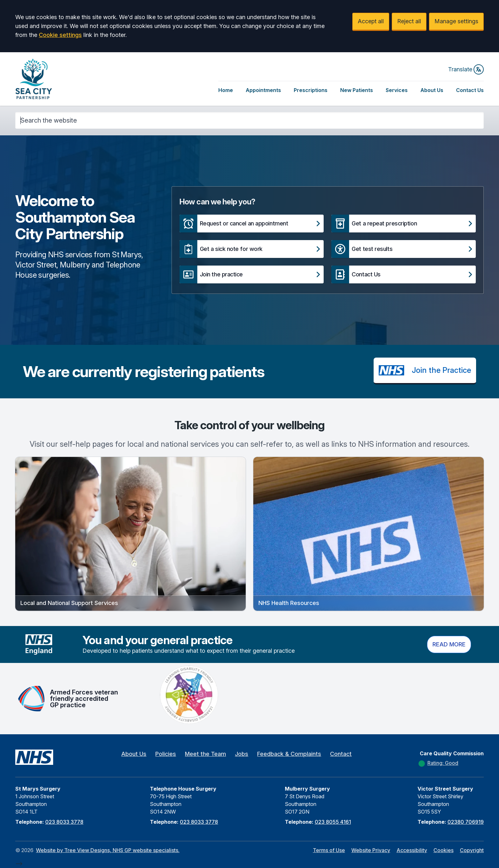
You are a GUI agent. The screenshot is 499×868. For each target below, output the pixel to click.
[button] (252, 224)
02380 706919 (466, 822)
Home (226, 90)
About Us (432, 90)
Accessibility (412, 850)
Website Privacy (371, 850)
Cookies (443, 850)
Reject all (409, 21)
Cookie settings (60, 35)
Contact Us (470, 90)
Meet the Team (205, 754)
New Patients (357, 90)
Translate (466, 69)
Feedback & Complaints (289, 754)
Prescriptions (311, 90)
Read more (449, 644)
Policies (166, 754)
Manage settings (456, 21)
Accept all (371, 21)
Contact (341, 754)
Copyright (472, 850)
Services (397, 90)
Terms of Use (329, 850)
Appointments (263, 90)
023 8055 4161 (333, 822)
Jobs (242, 754)
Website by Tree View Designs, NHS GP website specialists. (108, 850)
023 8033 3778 (64, 822)
